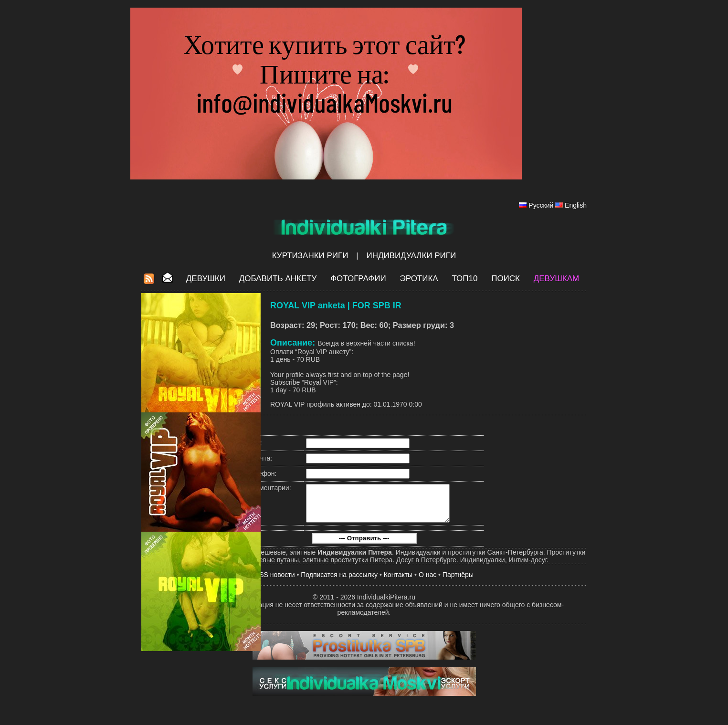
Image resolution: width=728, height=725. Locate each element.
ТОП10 (464, 278)
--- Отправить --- (364, 545)
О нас (427, 582)
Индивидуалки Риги (411, 256)
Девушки (206, 278)
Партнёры (458, 582)
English (576, 205)
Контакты (398, 582)
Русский (541, 205)
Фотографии (358, 278)
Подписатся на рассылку (339, 582)
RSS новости (275, 582)
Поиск (506, 278)
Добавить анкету (278, 278)
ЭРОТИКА (419, 278)
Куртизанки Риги (310, 256)
